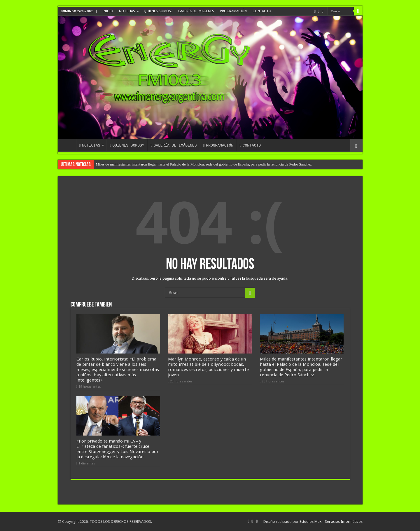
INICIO (108, 11)
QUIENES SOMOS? (158, 11)
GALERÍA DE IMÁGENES (196, 11)
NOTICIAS (127, 11)
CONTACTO (262, 11)
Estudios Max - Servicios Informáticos (331, 522)
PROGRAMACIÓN (233, 11)
